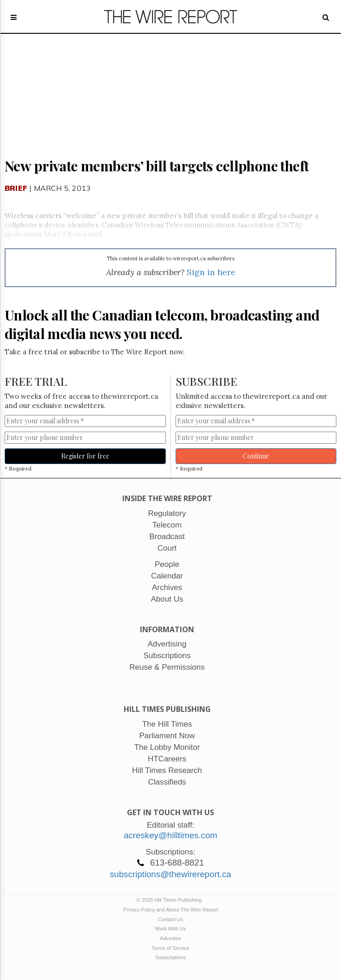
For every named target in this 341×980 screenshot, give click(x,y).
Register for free (85, 456)
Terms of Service (170, 948)
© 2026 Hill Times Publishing (170, 900)
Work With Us (170, 929)
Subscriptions (170, 957)
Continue (256, 456)
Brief (16, 188)
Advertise (170, 938)
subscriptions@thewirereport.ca (170, 874)
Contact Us (170, 919)
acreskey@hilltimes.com (170, 835)
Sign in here (211, 272)
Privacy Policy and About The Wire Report (171, 910)
